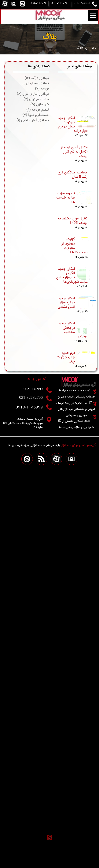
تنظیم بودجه (38, 110)
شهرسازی (40, 104)
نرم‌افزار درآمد (37, 78)
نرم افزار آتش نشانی (33, 120)
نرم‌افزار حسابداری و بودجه (35, 86)
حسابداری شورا (36, 115)
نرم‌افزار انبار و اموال (33, 94)
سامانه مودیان (36, 99)
